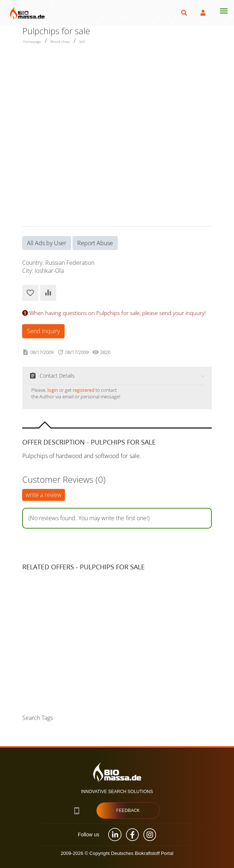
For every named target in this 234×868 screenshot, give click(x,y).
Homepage (32, 41)
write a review (44, 495)
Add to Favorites (30, 293)
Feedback (128, 811)
